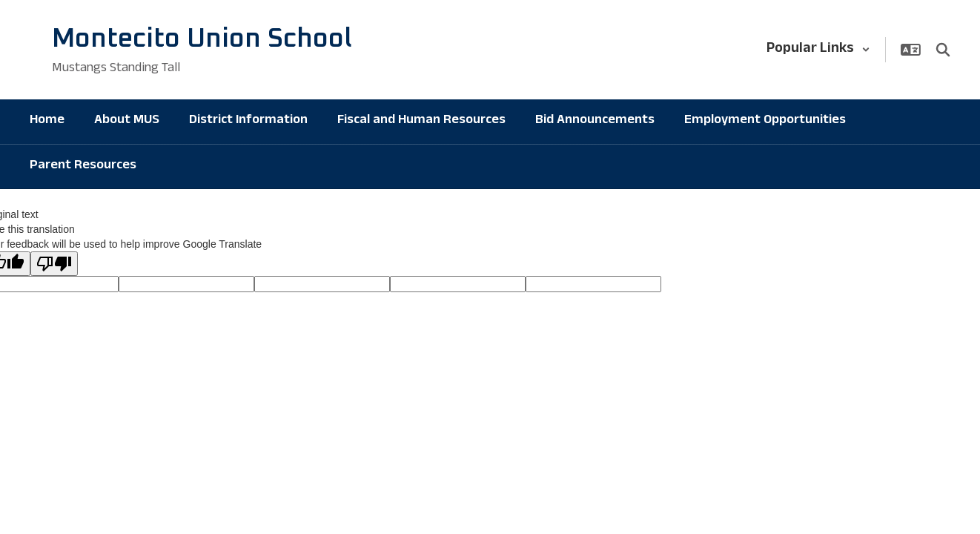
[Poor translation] (54, 264)
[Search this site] (943, 50)
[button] (818, 50)
